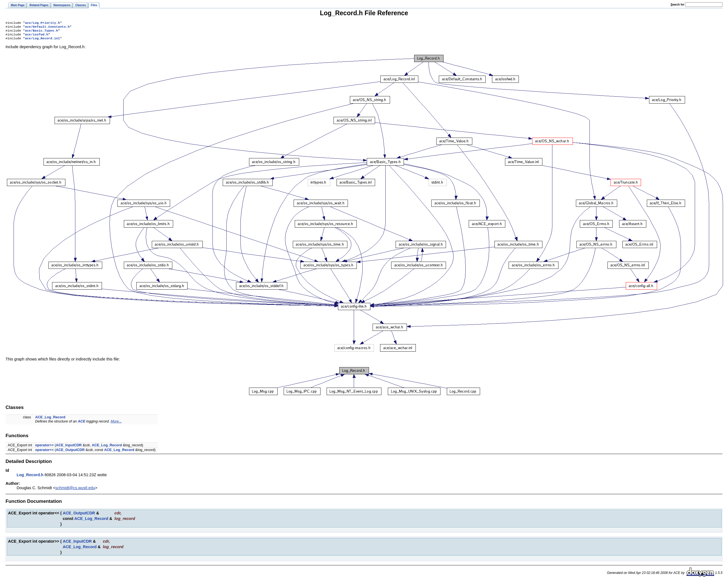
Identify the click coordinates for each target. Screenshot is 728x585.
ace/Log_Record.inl (42, 41)
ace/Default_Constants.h (47, 28)
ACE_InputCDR (69, 448)
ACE (82, 424)
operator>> (44, 448)
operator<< (44, 453)
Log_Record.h (30, 478)
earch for (677, 5)
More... (116, 424)
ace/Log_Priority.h (42, 23)
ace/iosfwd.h (37, 37)
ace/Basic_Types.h (41, 32)
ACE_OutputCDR (70, 453)
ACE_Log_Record (50, 420)
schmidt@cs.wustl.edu (75, 491)
